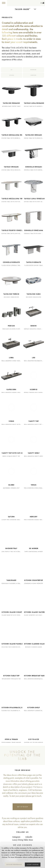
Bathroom (33, 70)
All (12, 70)
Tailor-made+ (14, 3)
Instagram (16, 837)
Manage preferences (14, 865)
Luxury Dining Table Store (23, 840)
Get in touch (23, 807)
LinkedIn (29, 837)
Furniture (33, 75)
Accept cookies (33, 865)
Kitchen (12, 75)
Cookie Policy (22, 859)
